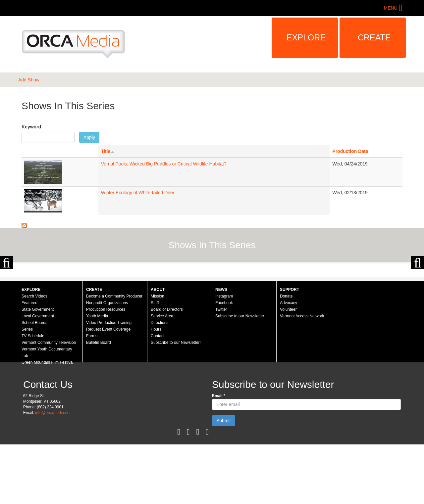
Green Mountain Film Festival (48, 422)
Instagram (224, 356)
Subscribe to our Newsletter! (176, 402)
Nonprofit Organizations (107, 362)
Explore (306, 37)
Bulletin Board (99, 402)
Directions (159, 382)
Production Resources (106, 369)
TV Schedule (33, 395)
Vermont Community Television (49, 402)
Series (27, 389)
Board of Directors (167, 369)
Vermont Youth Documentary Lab (47, 412)
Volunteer (288, 369)
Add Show (29, 80)
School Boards (34, 382)
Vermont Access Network (302, 376)
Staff (155, 362)
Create (374, 37)
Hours (156, 389)
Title (108, 151)
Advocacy (289, 362)
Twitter (221, 369)
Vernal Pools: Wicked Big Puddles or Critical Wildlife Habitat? (164, 164)
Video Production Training (109, 382)
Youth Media (97, 376)
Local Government (38, 376)
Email (219, 455)
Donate (286, 356)
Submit (224, 480)
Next (417, 292)
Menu (391, 8)
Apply (89, 137)
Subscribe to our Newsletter (240, 376)
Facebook (224, 362)
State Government (38, 369)
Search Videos (34, 356)
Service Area (162, 376)
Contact (158, 395)
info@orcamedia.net (53, 472)
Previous (7, 292)
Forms (92, 395)
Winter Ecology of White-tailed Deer (138, 193)
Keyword (31, 127)
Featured (29, 362)
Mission (158, 356)
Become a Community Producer (114, 356)
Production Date (350, 151)
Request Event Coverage (108, 389)
